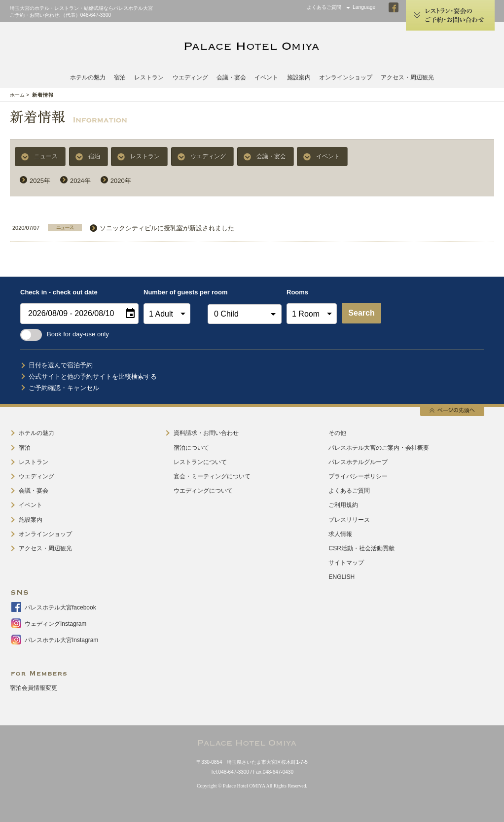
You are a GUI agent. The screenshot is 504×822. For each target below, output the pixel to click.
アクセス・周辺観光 (407, 77)
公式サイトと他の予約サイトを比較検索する (93, 376)
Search (361, 313)
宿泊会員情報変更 (34, 688)
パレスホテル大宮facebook (60, 608)
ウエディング (190, 77)
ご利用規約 (343, 505)
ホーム (17, 95)
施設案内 (299, 77)
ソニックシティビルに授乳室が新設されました (167, 228)
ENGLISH (342, 577)
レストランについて (200, 462)
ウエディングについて (203, 491)
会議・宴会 (231, 77)
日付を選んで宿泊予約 (61, 365)
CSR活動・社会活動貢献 (361, 548)
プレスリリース (349, 520)
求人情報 (340, 534)
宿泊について (191, 448)
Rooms (297, 292)
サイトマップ (346, 563)
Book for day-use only (65, 334)
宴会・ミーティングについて (212, 476)
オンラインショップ (346, 77)
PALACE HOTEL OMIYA (252, 46)
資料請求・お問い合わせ (206, 433)
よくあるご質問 (324, 7)
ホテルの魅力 (88, 77)
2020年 (121, 181)
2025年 (40, 181)
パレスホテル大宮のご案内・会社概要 (379, 448)
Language (364, 7)
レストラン (149, 77)
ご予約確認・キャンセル (64, 388)
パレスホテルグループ (358, 462)
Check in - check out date (59, 292)
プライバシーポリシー (358, 476)
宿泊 (120, 77)
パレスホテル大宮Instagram (61, 640)
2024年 (80, 181)
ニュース (46, 156)
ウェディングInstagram (55, 624)
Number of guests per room (173, 292)
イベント (266, 77)
